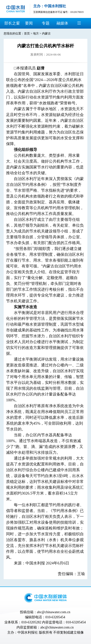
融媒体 (62, 23)
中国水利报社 (28, 632)
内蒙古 (46, 33)
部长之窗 (12, 23)
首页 (27, 33)
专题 (46, 23)
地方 (36, 33)
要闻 (29, 23)
